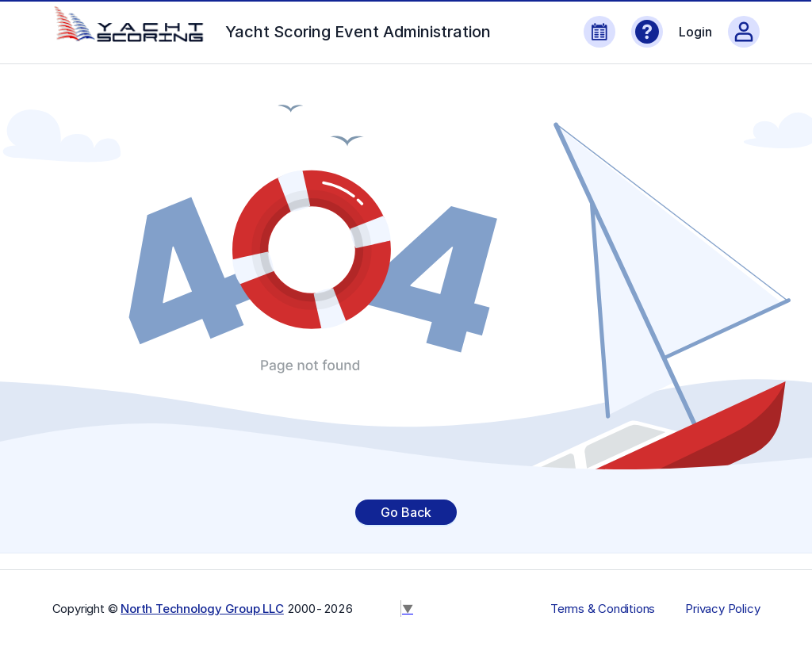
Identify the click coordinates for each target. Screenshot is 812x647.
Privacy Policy (722, 609)
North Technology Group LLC (202, 609)
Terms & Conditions (603, 609)
